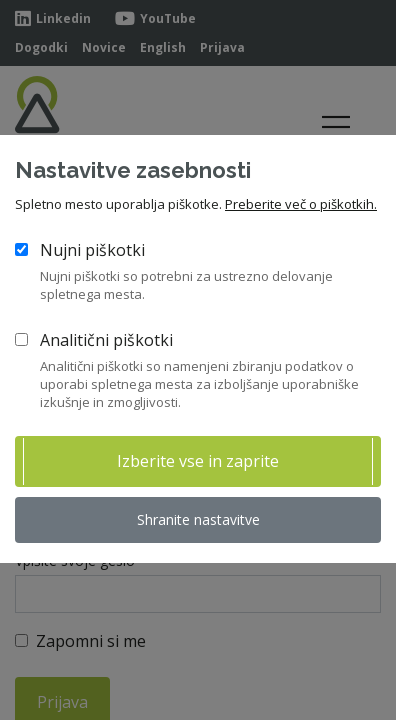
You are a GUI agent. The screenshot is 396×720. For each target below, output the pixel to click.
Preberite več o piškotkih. (301, 204)
